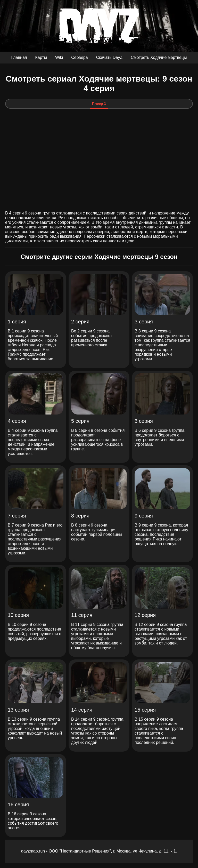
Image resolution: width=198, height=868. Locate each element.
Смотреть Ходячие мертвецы (159, 57)
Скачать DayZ (109, 57)
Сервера (79, 57)
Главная (19, 57)
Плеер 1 (99, 103)
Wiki (59, 57)
